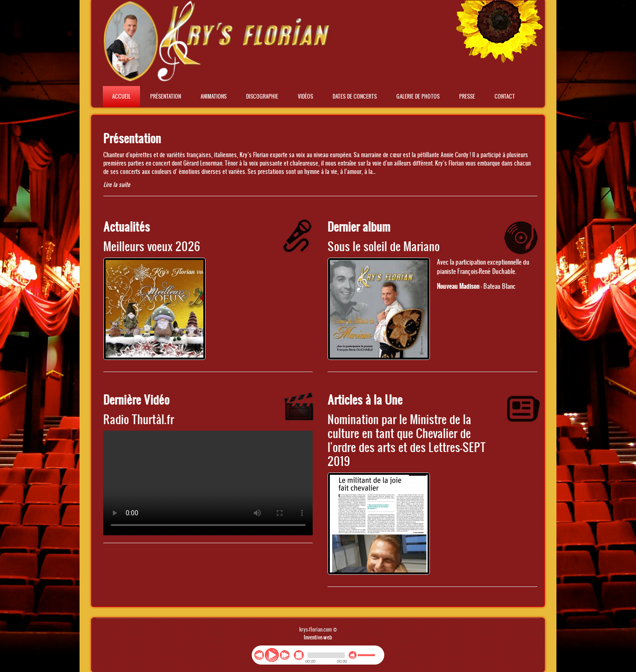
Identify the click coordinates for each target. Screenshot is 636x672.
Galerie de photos (418, 96)
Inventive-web (318, 637)
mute (353, 655)
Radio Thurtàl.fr (139, 419)
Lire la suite (117, 184)
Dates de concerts (355, 96)
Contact (505, 96)
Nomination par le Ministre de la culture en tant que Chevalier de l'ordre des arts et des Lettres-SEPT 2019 (407, 440)
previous (259, 655)
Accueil (121, 96)
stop (299, 655)
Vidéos (305, 96)
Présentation (166, 96)
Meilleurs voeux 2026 (152, 246)
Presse (467, 96)
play (272, 655)
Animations (214, 96)
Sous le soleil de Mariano (384, 246)
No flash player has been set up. (208, 483)
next (285, 655)
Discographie (262, 96)
